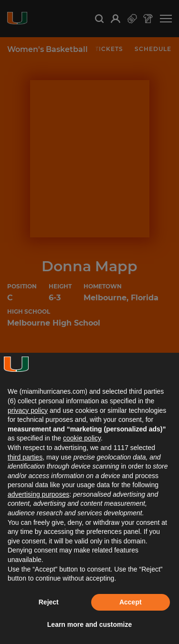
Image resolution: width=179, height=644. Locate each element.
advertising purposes (38, 494)
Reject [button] (49, 602)
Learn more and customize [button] (89, 624)
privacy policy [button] (28, 410)
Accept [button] (131, 602)
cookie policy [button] (82, 438)
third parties (25, 457)
